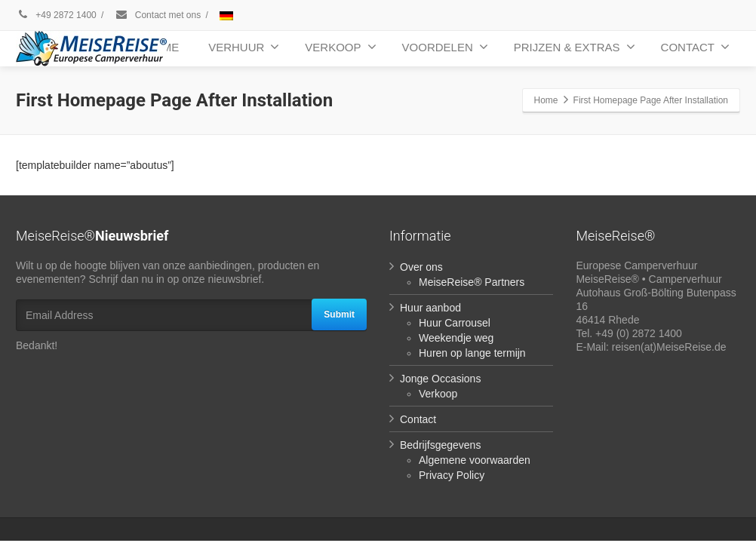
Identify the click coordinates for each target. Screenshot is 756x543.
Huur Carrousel (455, 323)
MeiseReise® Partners (472, 282)
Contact (418, 419)
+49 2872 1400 (56, 15)
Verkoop (438, 394)
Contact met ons (168, 15)
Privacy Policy (452, 475)
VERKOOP (340, 47)
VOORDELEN (445, 47)
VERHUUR (244, 47)
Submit (339, 314)
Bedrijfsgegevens (440, 445)
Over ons (421, 267)
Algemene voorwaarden (475, 460)
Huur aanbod (430, 308)
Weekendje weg (456, 338)
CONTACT (695, 47)
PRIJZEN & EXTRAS (575, 47)
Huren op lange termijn (472, 353)
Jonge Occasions (440, 379)
